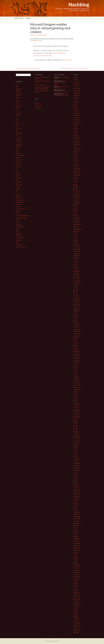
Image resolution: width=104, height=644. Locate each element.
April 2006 (75, 615)
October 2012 (76, 441)
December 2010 (77, 490)
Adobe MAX (18, 91)
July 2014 (75, 394)
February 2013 (76, 432)
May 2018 (75, 291)
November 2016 (77, 332)
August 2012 (76, 445)
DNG (17, 131)
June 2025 (75, 102)
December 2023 (77, 142)
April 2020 (75, 240)
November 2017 (77, 305)
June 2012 (75, 450)
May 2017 (75, 318)
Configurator (19, 113)
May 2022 (75, 184)
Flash (17, 135)
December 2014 (77, 383)
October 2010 (76, 494)
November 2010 (77, 492)
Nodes (17, 193)
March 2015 (76, 376)
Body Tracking (19, 106)
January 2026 (76, 86)
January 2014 (76, 407)
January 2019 (76, 274)
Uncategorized (19, 236)
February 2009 (76, 539)
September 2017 (77, 309)
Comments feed (39, 106)
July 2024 (75, 126)
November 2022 (77, 171)
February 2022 (76, 191)
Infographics (19, 162)
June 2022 (75, 182)
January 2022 (76, 193)
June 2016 (75, 343)
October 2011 (76, 468)
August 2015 (76, 365)
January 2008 (76, 568)
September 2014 (77, 390)
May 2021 (75, 211)
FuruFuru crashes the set (40, 85)
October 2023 (76, 146)
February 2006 (76, 619)
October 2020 (76, 227)
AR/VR (17, 102)
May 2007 (75, 586)
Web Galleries (19, 245)
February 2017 (76, 325)
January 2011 (76, 488)
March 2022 (76, 189)
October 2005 (76, 628)
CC (16, 111)
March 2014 (76, 403)
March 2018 (76, 296)
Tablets (17, 229)
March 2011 (76, 483)
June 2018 (75, 289)
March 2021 (76, 216)
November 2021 (77, 198)
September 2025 (77, 95)
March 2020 (76, 242)
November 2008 (77, 546)
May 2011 (75, 479)
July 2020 (75, 233)
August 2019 (76, 258)
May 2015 (75, 372)
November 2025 (77, 91)
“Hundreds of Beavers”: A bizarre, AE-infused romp (75, 68)
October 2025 (76, 93)
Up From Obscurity (20, 238)
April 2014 (75, 401)
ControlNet (18, 115)
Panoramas (18, 196)
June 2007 (75, 584)
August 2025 (76, 97)
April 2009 (75, 534)
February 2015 (76, 378)
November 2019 (77, 251)
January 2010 (76, 514)
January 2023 (76, 167)
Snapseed (18, 220)
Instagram (18, 164)
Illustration (18, 158)
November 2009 (77, 519)
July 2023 (75, 153)
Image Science (19, 160)
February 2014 (76, 405)
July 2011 (75, 474)
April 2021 (75, 213)
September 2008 (77, 550)
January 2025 (76, 113)
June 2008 (75, 557)
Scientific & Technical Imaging (22, 216)
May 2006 (75, 612)
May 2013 (75, 425)
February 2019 (76, 271)
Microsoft (44, 35)
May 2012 (75, 452)
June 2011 (75, 476)
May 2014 (75, 398)
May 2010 (75, 505)
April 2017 (75, 320)
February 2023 (76, 164)
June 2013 (75, 423)
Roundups (18, 213)
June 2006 (75, 610)
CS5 (17, 120)
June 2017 (75, 316)
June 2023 (75, 155)
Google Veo (18, 147)
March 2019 (76, 269)
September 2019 (77, 256)
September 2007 (77, 577)
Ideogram (18, 153)
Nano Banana (19, 189)
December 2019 (77, 249)
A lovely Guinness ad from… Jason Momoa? (60, 83)
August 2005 (76, 633)
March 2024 (76, 135)
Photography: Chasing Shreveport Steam (27, 68)
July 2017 (75, 314)
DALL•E (17, 124)
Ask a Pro (18, 104)
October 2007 (76, 575)
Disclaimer (28, 18)
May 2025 (75, 104)
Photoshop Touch (20, 202)
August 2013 (76, 418)
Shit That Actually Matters (21, 218)
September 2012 (77, 443)
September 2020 (77, 229)
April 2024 (75, 133)
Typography (18, 233)
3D (16, 84)
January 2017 (76, 327)
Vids (17, 242)
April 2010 (75, 508)
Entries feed (38, 104)
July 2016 (75, 340)
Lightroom (18, 173)
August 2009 (76, 526)
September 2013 (77, 416)
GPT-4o (17, 149)
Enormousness (19, 133)
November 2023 (77, 144)
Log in (36, 101)
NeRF (17, 191)
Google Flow (19, 142)
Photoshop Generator (21, 200)
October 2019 (76, 253)
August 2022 (76, 178)
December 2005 (77, 624)
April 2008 (75, 561)
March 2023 (76, 162)
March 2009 (76, 537)
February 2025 (76, 111)
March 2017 (76, 323)
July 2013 (75, 421)
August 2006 (76, 606)
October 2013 (76, 414)
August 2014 (76, 392)
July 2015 (75, 367)
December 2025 (77, 88)
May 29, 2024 (67, 60)
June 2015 (75, 369)
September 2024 (77, 122)
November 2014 (77, 385)
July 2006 (75, 608)
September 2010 (77, 497)
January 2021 (76, 220)
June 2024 (75, 129)
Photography (19, 198)
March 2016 (76, 349)
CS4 (17, 118)
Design (17, 126)
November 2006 (77, 599)
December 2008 (77, 543)
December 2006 (77, 597)
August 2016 (76, 338)
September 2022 (77, 175)
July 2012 (75, 447)
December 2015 (77, 356)
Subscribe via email (19, 18)
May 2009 (75, 532)
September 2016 (77, 336)
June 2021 (75, 209)
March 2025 (76, 109)
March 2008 (76, 563)
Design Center (19, 129)
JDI (17, 169)
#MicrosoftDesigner (59, 53)
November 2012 (77, 439)
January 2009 (76, 541)
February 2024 (76, 138)
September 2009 (77, 523)
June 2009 (75, 530)
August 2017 (76, 311)
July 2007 (75, 581)
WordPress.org (38, 108)
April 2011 (75, 481)
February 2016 (76, 352)
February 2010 (76, 512)
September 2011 (77, 470)
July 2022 (75, 180)
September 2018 (77, 282)
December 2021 (77, 196)
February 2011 (76, 485)
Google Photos (19, 144)
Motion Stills (19, 182)
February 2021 (76, 218)
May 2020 (75, 238)
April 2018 (75, 294)
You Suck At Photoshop (21, 247)
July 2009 (75, 528)
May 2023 (75, 158)
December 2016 (77, 329)
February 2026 (76, 84)
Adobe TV (18, 95)
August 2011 (76, 472)
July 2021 (75, 207)
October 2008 (76, 548)
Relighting (18, 211)
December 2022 (77, 169)
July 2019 (75, 260)
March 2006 (76, 617)
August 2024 (76, 124)
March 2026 (76, 82)
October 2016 (76, 334)
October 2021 (76, 200)
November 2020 (77, 224)
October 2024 (76, 120)
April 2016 (75, 347)
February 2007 (76, 592)
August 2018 (76, 285)
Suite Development (20, 227)
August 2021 (76, 204)
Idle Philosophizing (20, 155)
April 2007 (75, 588)
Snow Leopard (19, 225)
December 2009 (77, 517)
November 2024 (77, 117)
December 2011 (77, 463)
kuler (17, 171)
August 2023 (76, 151)
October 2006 (76, 601)
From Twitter (19, 138)
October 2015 (76, 361)
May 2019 (75, 265)
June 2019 (75, 262)
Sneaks (17, 222)
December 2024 (77, 115)
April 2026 (75, 80)
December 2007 (77, 570)
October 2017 (76, 307)
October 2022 (76, 173)
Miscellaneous (19, 178)
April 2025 (75, 106)
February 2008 (76, 566)
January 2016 (76, 354)
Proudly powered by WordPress (52, 641)
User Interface (19, 240)
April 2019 (75, 267)
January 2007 (76, 595)
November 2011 (77, 465)
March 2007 (76, 590)
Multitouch (18, 187)
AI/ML (41, 35)
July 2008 (75, 555)
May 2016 (75, 345)
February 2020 (76, 245)
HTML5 (17, 151)
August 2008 (76, 552)
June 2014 (75, 396)
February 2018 (76, 298)
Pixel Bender (19, 205)
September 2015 (77, 363)
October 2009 (76, 521)
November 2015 (77, 358)
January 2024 (76, 140)
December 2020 (77, 222)
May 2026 (75, 77)
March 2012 (76, 456)
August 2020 (76, 231)
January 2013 (76, 434)
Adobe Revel (19, 93)
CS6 (17, 122)
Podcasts (18, 207)
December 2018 (77, 276)
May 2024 (75, 131)
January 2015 (76, 381)
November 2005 (77, 626)
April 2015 (75, 374)
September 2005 (77, 630)
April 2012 (75, 454)
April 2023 (75, 160)
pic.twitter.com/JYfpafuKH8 (42, 56)
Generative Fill (19, 140)
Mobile (17, 180)
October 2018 (76, 280)
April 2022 (75, 187)
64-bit (17, 86)
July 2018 (75, 287)
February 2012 (76, 459)
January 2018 (76, 300)
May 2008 (75, 559)
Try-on (17, 231)
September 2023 (77, 149)
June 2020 (75, 236)
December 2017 (77, 303)
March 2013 (76, 430)
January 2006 (76, 621)
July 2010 (75, 501)
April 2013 (75, 427)
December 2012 (77, 436)
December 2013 (77, 410)
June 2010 (75, 503)
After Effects (19, 97)
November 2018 (77, 278)
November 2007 (77, 572)
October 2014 (76, 387)
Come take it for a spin (36, 40)
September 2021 (77, 202)
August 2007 (76, 579)
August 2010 (76, 499)
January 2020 (76, 247)
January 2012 (76, 461)
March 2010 (76, 510)
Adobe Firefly (19, 89)
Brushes (18, 109)
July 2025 (75, 100)
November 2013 (77, 412)
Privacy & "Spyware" (20, 209)
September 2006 (77, 604)
